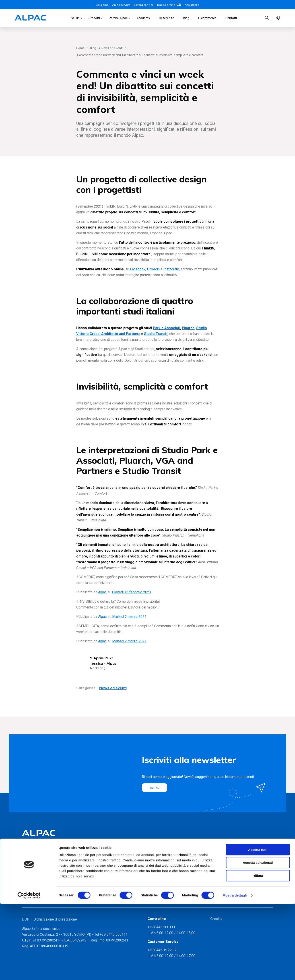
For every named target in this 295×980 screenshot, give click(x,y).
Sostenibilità (94, 875)
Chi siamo (102, 5)
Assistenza (192, 5)
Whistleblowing (222, 887)
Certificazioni (95, 863)
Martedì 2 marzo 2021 (129, 617)
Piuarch (188, 328)
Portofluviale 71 (160, 875)
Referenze (167, 18)
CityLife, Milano (159, 863)
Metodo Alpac (96, 856)
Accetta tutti (258, 926)
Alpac (102, 592)
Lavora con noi (143, 5)
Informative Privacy (225, 875)
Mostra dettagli (235, 971)
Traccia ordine (169, 5)
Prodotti (94, 18)
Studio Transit (156, 334)
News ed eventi (112, 48)
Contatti (231, 18)
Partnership (94, 869)
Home (80, 48)
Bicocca (154, 856)
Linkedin (153, 269)
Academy (143, 18)
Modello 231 (220, 881)
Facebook (138, 269)
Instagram (171, 269)
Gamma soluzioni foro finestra (45, 896)
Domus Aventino (160, 869)
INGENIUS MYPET (36, 869)
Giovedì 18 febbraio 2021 (132, 592)
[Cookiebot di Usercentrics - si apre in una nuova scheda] (29, 971)
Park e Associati (167, 328)
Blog (186, 18)
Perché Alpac (118, 18)
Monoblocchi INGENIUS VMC (44, 856)
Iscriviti (155, 787)
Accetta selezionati (258, 939)
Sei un (75, 18)
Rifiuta (258, 952)
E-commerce (207, 18)
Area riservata (121, 5)
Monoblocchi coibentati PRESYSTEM (50, 863)
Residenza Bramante (164, 881)
